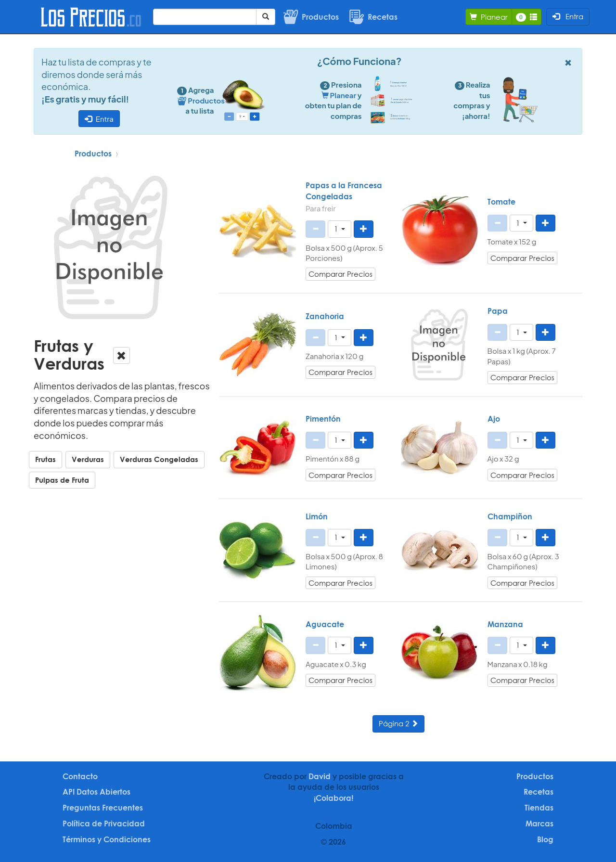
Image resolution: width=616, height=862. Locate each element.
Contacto (80, 776)
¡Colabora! (334, 798)
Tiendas (539, 808)
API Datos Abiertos (96, 792)
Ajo (494, 419)
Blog (545, 839)
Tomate (501, 202)
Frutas (45, 459)
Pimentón (323, 419)
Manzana (505, 624)
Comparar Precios (340, 274)
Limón (317, 516)
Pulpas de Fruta (62, 480)
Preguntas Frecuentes (103, 808)
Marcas (539, 823)
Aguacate (325, 624)
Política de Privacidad (104, 823)
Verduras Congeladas (159, 459)
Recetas (539, 792)
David (320, 776)
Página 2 (398, 723)
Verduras (88, 459)
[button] (340, 229)
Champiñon (510, 516)
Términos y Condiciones (107, 839)
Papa (498, 311)
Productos (93, 154)
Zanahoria (325, 316)
